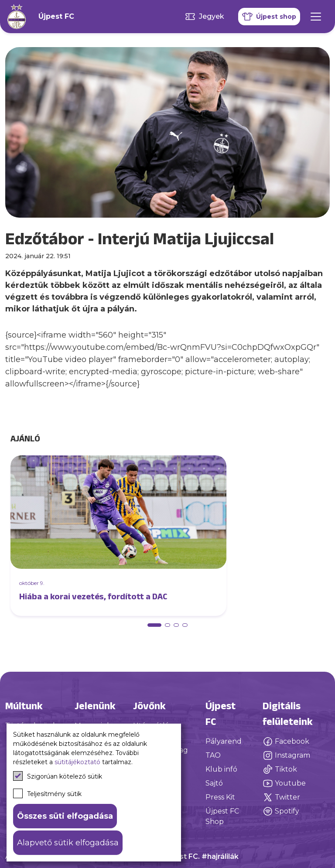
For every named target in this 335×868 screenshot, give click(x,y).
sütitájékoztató (77, 762)
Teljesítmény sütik (47, 793)
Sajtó (214, 783)
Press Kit (220, 797)
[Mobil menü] (316, 17)
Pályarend (224, 741)
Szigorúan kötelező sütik (58, 776)
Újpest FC (56, 16)
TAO (213, 755)
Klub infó (221, 769)
